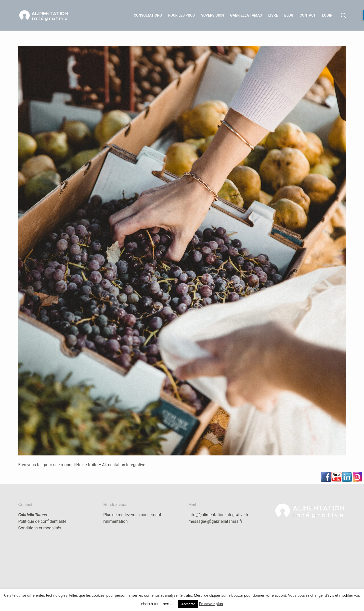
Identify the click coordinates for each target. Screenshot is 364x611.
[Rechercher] (343, 15)
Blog (289, 15)
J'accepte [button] (188, 604)
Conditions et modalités (40, 528)
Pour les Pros (181, 15)
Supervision (212, 15)
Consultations (148, 15)
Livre (273, 15)
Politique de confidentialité (42, 521)
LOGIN (327, 15)
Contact (308, 15)
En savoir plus (211, 604)
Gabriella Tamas (246, 15)
